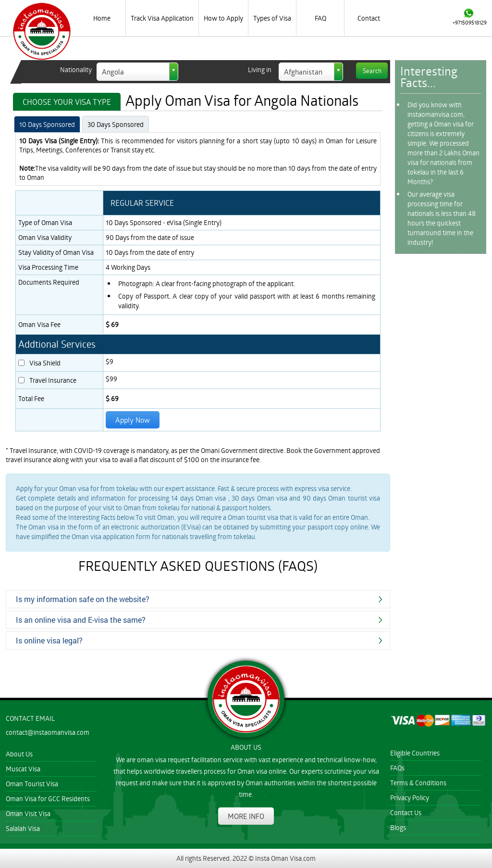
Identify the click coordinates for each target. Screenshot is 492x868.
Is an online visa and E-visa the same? (81, 620)
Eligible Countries (415, 753)
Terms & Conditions (418, 783)
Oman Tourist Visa (32, 784)
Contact (369, 18)
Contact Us (406, 812)
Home (102, 18)
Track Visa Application (162, 18)
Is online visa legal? (49, 640)
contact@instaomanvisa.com (48, 732)
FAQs (397, 768)
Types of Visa (272, 18)
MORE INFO (246, 816)
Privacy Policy (410, 798)
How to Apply (223, 18)
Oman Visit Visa (28, 813)
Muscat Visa (23, 769)
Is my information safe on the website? (83, 599)
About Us (19, 754)
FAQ (320, 18)
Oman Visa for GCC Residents (48, 799)
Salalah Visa (23, 828)
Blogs (398, 827)
